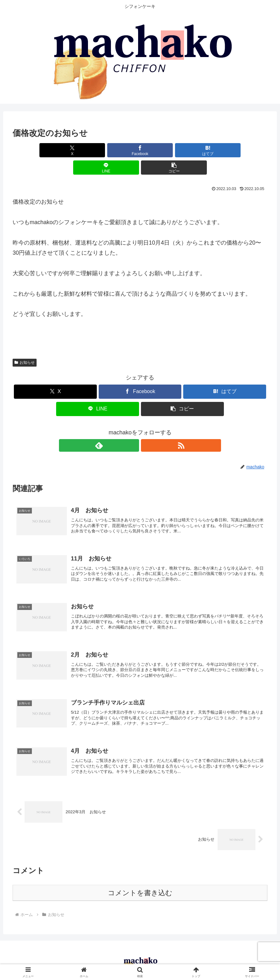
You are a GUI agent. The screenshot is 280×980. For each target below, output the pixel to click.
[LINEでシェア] (183, 150)
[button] (226, 150)
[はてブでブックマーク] (140, 150)
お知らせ (25, 345)
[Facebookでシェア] (97, 150)
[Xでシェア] (54, 150)
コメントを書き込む (140, 886)
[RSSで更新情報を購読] (147, 428)
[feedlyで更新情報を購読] (133, 428)
